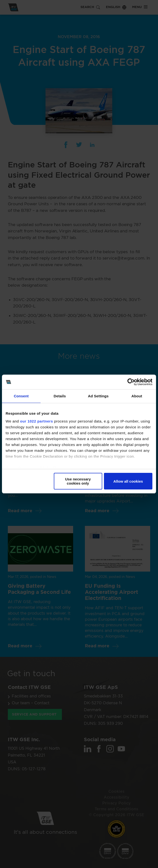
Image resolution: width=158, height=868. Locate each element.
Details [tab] (60, 396)
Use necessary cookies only (78, 481)
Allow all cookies (128, 481)
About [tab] (137, 396)
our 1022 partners (36, 421)
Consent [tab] (21, 396)
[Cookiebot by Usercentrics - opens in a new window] (131, 382)
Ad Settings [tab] (98, 396)
